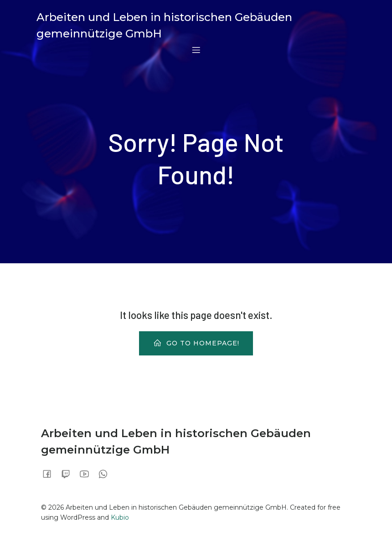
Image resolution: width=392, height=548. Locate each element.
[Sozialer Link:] (50, 474)
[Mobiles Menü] (196, 50)
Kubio (120, 517)
